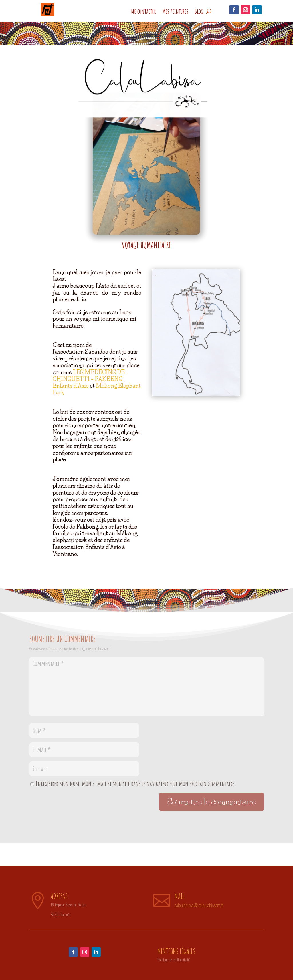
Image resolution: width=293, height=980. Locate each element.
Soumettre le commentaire (211, 802)
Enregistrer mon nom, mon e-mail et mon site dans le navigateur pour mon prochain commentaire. (136, 784)
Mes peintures (175, 11)
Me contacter (143, 11)
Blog (199, 11)
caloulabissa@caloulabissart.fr (199, 906)
